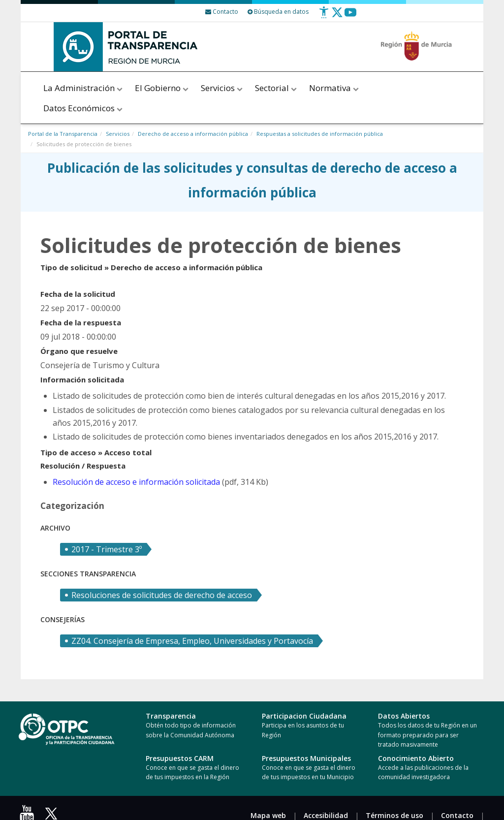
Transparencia (171, 716)
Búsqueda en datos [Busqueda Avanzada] (278, 12)
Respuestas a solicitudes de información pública (320, 134)
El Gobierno (162, 88)
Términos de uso (394, 815)
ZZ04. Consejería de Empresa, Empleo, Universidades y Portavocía (192, 641)
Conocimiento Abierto (416, 758)
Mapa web (268, 815)
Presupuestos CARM (180, 758)
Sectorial (277, 88)
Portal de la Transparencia (63, 134)
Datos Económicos (84, 108)
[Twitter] (337, 16)
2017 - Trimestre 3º (107, 549)
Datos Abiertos (404, 716)
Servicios (222, 88)
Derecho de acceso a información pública (193, 134)
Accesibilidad (326, 815)
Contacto (457, 815)
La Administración (84, 88)
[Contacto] (222, 12)
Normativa (334, 88)
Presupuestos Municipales (306, 758)
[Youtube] (350, 16)
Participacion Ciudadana (304, 716)
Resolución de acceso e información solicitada (136, 482)
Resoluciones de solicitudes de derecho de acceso (162, 595)
